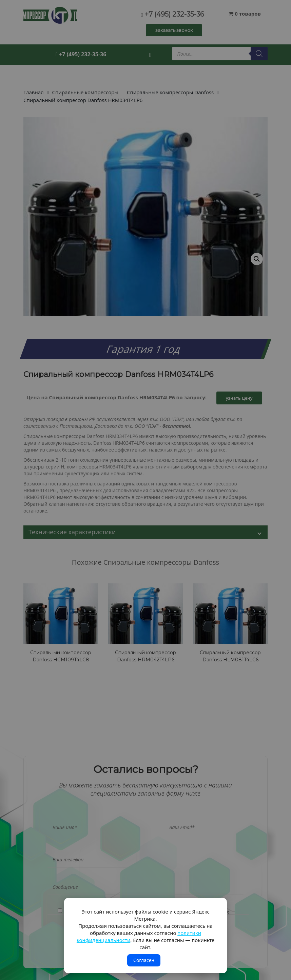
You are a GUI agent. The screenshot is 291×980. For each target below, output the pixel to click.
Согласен (144, 960)
